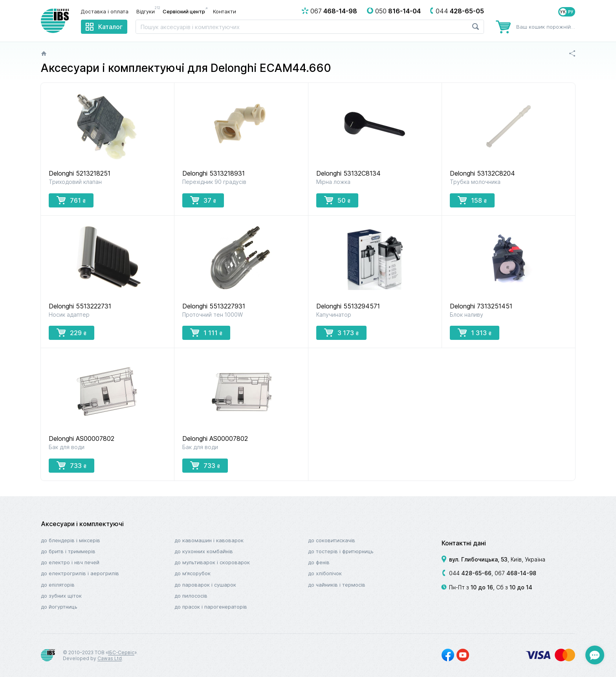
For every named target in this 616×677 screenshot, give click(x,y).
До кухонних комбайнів (204, 551)
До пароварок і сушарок (205, 585)
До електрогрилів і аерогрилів (80, 573)
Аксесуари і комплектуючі (82, 524)
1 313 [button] (475, 332)
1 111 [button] (206, 332)
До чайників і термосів (337, 585)
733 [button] (71, 465)
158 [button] (472, 200)
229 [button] (71, 332)
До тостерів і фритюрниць (341, 551)
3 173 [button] (341, 332)
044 (470, 573)
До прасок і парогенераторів (211, 607)
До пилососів (191, 596)
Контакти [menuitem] (225, 11)
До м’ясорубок (192, 573)
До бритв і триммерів (68, 551)
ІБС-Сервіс (121, 652)
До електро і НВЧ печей (70, 562)
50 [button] (337, 200)
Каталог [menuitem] (110, 27)
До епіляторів (58, 585)
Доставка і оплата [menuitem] (105, 11)
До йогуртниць (59, 607)
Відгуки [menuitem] (148, 11)
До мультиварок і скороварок (212, 562)
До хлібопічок (325, 573)
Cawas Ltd (110, 658)
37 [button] (203, 200)
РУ (571, 12)
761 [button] (71, 200)
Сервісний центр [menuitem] (184, 11)
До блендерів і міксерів (71, 540)
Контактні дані (464, 543)
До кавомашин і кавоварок (209, 540)
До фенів (319, 562)
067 (515, 573)
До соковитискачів (332, 540)
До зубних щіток (61, 596)
